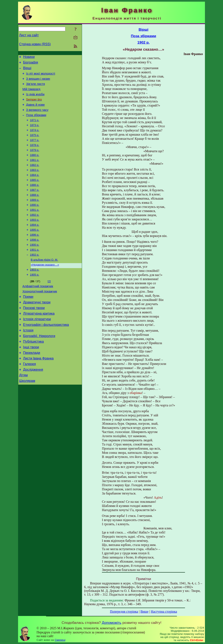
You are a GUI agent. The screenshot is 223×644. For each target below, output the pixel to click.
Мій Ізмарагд (31, 93)
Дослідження (33, 400)
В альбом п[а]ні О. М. (44, 279)
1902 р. (34, 274)
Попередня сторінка (124, 611)
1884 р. (34, 187)
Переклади (32, 382)
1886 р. (34, 198)
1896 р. (34, 252)
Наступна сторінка (164, 611)
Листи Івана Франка (38, 388)
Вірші (27, 70)
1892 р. (34, 231)
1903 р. (34, 290)
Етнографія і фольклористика (46, 350)
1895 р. (34, 247)
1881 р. (34, 171)
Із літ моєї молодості (41, 76)
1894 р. (34, 241)
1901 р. (34, 268)
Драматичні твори (37, 326)
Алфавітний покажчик (38, 308)
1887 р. (34, 204)
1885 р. (34, 193)
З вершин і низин (38, 82)
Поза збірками (36, 123)
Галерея (29, 394)
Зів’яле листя (36, 88)
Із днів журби (35, 99)
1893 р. (34, 236)
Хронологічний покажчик (40, 313)
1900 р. (34, 263)
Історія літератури (37, 344)
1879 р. (34, 160)
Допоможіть (111, 623)
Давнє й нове (36, 111)
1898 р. (34, 258)
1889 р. (34, 214)
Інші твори (31, 375)
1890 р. (34, 220)
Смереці (60, 640)
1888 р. (34, 209)
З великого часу (37, 117)
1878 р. (34, 155)
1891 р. (34, 225)
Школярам (27, 413)
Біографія (31, 64)
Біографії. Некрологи (39, 363)
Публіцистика (33, 369)
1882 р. (34, 177)
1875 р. (34, 144)
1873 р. (34, 133)
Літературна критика (39, 338)
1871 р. (34, 128)
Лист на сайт (29, 35)
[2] (49, 302)
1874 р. (34, 139)
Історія (28, 357)
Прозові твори (34, 332)
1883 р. (34, 182)
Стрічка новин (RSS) (35, 44)
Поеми (28, 319)
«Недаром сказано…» (45, 285)
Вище (144, 611)
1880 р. (34, 166)
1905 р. (34, 295)
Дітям (23, 407)
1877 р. (34, 150)
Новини (29, 57)
